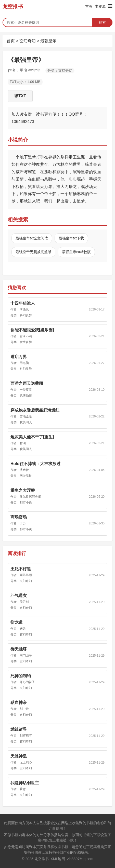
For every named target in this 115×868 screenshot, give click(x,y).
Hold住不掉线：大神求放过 (35, 464)
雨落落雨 (26, 575)
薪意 (23, 789)
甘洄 (23, 443)
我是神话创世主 (25, 783)
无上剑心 (26, 762)
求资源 (100, 6)
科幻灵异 (26, 315)
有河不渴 (26, 336)
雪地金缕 (26, 416)
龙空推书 (13, 6)
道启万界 (19, 357)
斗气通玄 (19, 596)
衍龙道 (17, 622)
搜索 (102, 22)
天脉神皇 (19, 756)
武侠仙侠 (26, 396)
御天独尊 (19, 649)
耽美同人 (26, 422)
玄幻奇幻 (28, 41)
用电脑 (24, 363)
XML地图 (58, 859)
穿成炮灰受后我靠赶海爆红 (35, 410)
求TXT (20, 96)
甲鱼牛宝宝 (30, 70)
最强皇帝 (48, 41)
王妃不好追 (21, 569)
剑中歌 (24, 709)
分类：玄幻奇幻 (60, 71)
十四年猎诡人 (23, 303)
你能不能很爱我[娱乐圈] (32, 330)
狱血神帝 (19, 703)
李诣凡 (24, 309)
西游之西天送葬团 (27, 383)
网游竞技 (26, 476)
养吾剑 (24, 602)
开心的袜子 (27, 682)
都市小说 (26, 503)
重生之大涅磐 (23, 490)
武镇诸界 (19, 729)
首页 (89, 6)
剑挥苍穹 (26, 736)
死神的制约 (21, 676)
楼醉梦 (24, 470)
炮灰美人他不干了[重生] (32, 437)
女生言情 (26, 342)
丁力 (23, 523)
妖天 (23, 629)
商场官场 (19, 517)
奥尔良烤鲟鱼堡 (30, 497)
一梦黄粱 (26, 390)
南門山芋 (26, 655)
